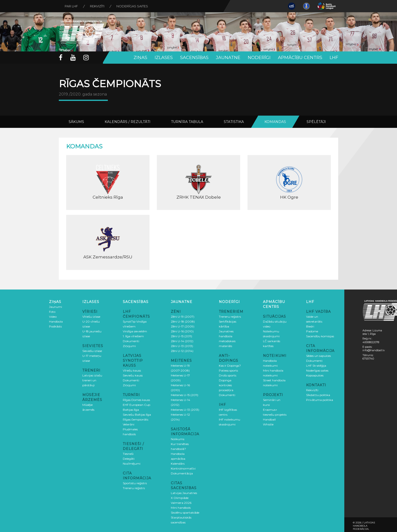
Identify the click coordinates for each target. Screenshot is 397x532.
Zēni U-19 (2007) (183, 317)
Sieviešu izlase (92, 351)
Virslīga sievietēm (135, 331)
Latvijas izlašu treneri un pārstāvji (92, 380)
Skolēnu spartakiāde (185, 513)
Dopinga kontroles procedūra (226, 385)
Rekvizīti (98, 6)
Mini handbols (181, 508)
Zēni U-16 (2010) (182, 331)
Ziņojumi (129, 346)
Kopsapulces (315, 375)
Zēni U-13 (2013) (182, 346)
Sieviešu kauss (133, 375)
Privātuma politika (320, 400)
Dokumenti (131, 341)
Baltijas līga (131, 410)
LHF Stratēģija (316, 366)
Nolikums (178, 439)
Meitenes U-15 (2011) (185, 395)
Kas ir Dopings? (230, 366)
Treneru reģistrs (134, 488)
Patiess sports (228, 370)
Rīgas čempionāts (136, 419)
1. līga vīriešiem (133, 336)
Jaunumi (56, 307)
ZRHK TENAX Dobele (198, 182)
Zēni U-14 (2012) (182, 341)
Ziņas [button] (140, 58)
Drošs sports (228, 375)
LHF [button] (334, 58)
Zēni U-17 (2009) (183, 326)
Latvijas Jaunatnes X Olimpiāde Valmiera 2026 (184, 498)
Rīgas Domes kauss (136, 400)
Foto (52, 312)
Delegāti (129, 459)
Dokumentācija (182, 473)
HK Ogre (289, 182)
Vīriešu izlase (91, 317)
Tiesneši (128, 454)
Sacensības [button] (194, 58)
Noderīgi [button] (259, 58)
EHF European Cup (136, 405)
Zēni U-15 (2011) (181, 336)
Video (53, 317)
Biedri (310, 326)
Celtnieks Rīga (108, 182)
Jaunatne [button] (228, 58)
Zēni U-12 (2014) (182, 351)
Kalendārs (178, 464)
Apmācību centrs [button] (300, 58)
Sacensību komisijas (320, 336)
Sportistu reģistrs (135, 483)
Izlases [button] (164, 58)
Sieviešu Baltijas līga (137, 415)
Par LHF (72, 6)
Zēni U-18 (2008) (183, 321)
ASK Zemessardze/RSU (108, 242)
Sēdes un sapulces (318, 356)
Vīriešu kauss (132, 370)
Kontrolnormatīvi (183, 468)
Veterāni (129, 424)
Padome (312, 331)
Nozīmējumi (132, 464)
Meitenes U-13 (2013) (185, 410)
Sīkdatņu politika (318, 395)
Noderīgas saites (133, 6)
